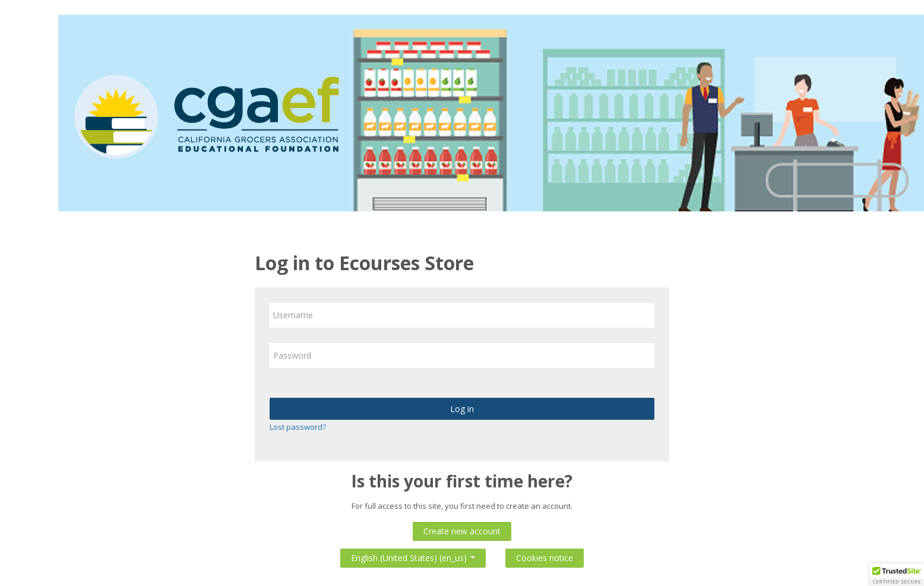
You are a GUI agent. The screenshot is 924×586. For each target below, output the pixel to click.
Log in (462, 409)
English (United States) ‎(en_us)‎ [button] (413, 555)
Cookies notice (545, 558)
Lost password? (298, 427)
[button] (897, 575)
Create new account (462, 531)
